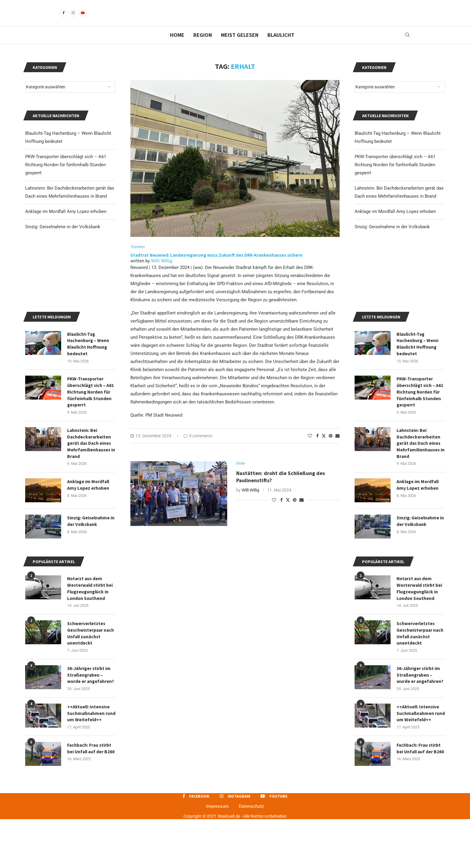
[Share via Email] (338, 446)
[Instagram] (73, 18)
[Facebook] (64, 18)
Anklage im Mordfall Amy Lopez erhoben (395, 222)
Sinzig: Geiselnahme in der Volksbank (392, 237)
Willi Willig (162, 271)
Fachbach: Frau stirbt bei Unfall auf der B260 (419, 798)
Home (177, 45)
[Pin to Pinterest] (331, 446)
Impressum (217, 855)
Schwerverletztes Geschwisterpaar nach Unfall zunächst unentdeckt (420, 678)
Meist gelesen (240, 45)
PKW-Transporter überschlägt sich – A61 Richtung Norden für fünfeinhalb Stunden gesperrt (395, 175)
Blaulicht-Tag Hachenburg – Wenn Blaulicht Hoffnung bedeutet (418, 384)
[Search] (407, 45)
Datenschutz (251, 855)
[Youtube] (83, 18)
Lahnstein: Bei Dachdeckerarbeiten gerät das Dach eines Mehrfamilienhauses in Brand (419, 486)
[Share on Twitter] (324, 446)
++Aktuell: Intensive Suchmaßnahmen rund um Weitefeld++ (419, 759)
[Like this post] (310, 446)
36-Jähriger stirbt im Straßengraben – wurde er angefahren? (421, 720)
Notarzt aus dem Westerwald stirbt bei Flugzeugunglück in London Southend (420, 632)
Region (203, 45)
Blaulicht (281, 45)
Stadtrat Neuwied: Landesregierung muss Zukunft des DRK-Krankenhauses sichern (216, 266)
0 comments (198, 446)
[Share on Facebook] (317, 446)
